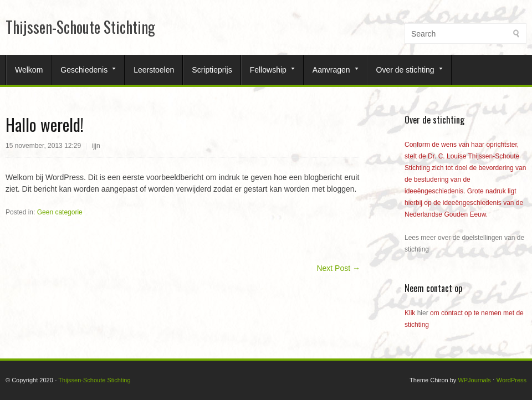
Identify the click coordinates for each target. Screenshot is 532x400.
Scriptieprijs (212, 70)
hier (423, 313)
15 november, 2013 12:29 (43, 146)
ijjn (96, 146)
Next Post (338, 268)
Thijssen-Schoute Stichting (80, 27)
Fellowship (268, 70)
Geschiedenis (84, 70)
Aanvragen (331, 70)
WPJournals (474, 380)
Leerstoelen (154, 70)
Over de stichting (405, 70)
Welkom (29, 70)
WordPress (511, 380)
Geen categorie (60, 212)
